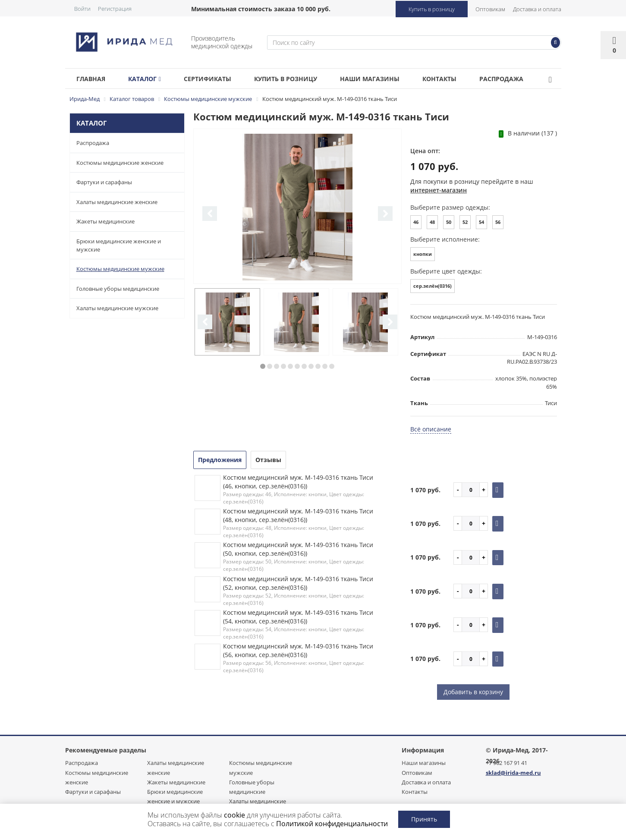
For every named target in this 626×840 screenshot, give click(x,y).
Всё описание (431, 429)
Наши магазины (385, 79)
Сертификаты (216, 79)
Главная (93, 79)
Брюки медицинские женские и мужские (119, 245)
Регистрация (115, 9)
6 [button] (297, 366)
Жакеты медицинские (105, 221)
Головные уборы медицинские (118, 289)
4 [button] (283, 366)
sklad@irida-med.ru (513, 773)
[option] (297, 207)
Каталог (150, 79)
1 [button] (263, 366)
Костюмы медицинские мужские (120, 269)
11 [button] (332, 366)
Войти (82, 9)
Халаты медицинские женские (117, 202)
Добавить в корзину (473, 692)
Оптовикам (490, 9)
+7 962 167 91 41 (506, 763)
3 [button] (277, 366)
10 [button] (325, 366)
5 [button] (290, 366)
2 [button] (270, 366)
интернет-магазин (439, 190)
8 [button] (311, 366)
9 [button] (318, 366)
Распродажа (524, 79)
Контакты (458, 79)
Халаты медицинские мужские (117, 308)
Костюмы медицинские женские (120, 163)
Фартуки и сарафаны (104, 182)
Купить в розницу (432, 9)
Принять (424, 819)
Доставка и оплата (537, 9)
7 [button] (304, 366)
